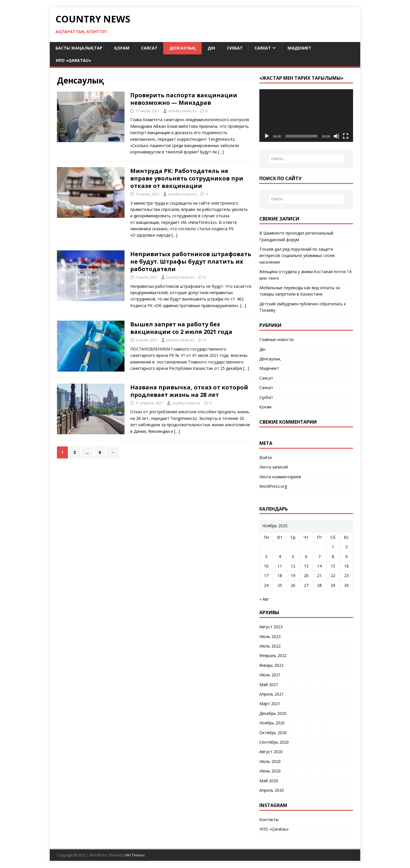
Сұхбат (235, 48)
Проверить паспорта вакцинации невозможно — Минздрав (184, 99)
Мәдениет (299, 48)
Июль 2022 (270, 646)
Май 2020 (269, 781)
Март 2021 (270, 704)
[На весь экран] (346, 136)
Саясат (149, 48)
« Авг (264, 599)
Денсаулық (183, 48)
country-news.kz (182, 111)
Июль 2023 (270, 636)
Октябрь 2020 (273, 733)
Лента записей (274, 467)
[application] (306, 116)
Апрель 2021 (272, 694)
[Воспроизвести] (267, 136)
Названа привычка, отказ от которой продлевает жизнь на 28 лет (189, 391)
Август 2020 (271, 752)
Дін (211, 48)
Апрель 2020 (272, 790)
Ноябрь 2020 (272, 723)
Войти (266, 457)
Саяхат (263, 48)
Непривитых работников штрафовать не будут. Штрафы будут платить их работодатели (191, 261)
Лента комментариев (280, 477)
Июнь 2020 (270, 771)
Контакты (269, 820)
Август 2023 (271, 627)
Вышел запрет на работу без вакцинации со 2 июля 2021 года (181, 328)
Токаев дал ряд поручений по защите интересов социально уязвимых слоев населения (297, 256)
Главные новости (276, 339)
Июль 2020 (270, 761)
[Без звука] (336, 136)
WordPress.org (273, 486)
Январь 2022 (271, 665)
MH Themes (135, 855)
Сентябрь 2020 (274, 742)
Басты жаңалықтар (79, 48)
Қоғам (122, 48)
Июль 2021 (270, 675)
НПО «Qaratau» (73, 60)
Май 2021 (269, 685)
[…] (221, 152)
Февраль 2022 (273, 655)
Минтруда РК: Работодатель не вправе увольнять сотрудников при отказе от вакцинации (187, 178)
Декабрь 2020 (273, 713)
